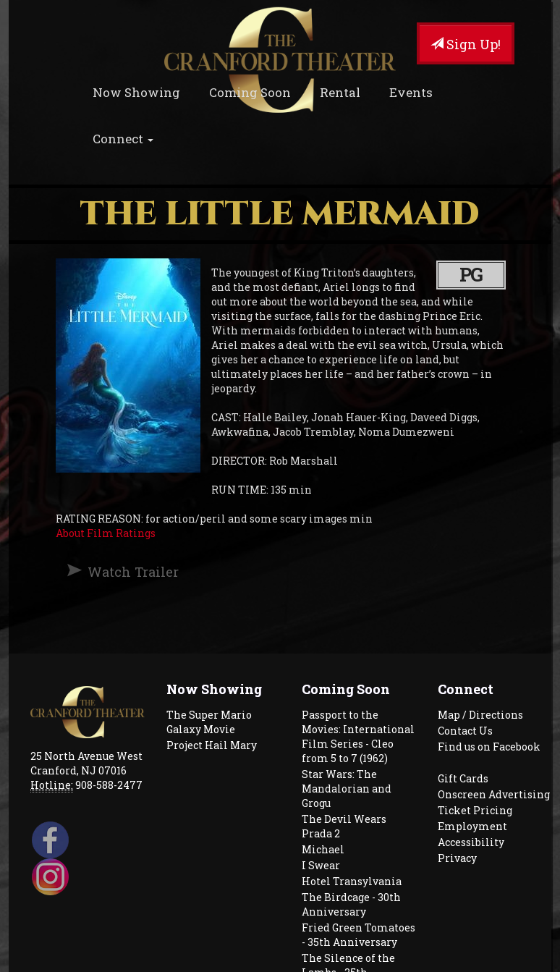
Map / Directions (480, 715)
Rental (340, 92)
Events (411, 92)
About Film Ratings (106, 533)
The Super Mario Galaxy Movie (209, 722)
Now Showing (136, 92)
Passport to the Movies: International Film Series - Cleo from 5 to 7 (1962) (358, 736)
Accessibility (471, 842)
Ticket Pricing (475, 810)
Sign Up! (466, 44)
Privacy (457, 858)
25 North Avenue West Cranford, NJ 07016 (86, 763)
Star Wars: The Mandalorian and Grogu (347, 789)
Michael (323, 849)
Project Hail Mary (212, 745)
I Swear (321, 865)
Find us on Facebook (489, 747)
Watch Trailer (133, 572)
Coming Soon (250, 92)
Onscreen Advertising (494, 794)
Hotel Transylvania (352, 881)
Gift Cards (463, 778)
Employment (472, 826)
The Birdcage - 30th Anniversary (351, 904)
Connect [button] (123, 139)
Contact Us (465, 731)
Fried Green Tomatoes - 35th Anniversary (359, 935)
